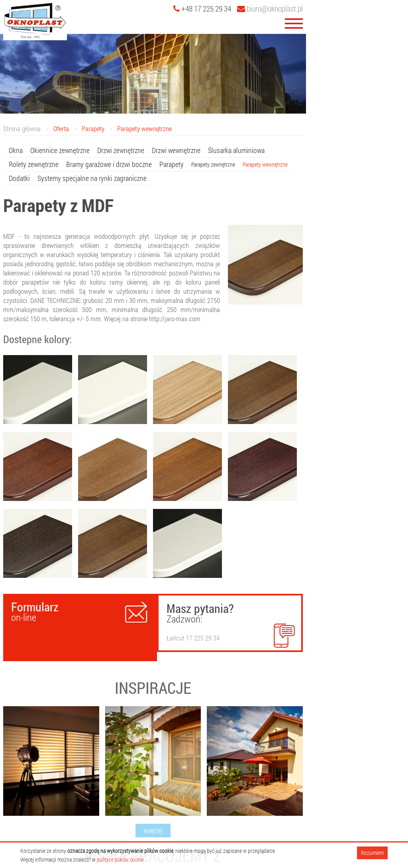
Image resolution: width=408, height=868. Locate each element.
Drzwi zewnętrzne (121, 150)
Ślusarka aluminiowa (236, 150)
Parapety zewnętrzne (213, 164)
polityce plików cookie (120, 859)
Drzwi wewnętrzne (176, 150)
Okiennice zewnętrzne (60, 150)
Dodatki (19, 178)
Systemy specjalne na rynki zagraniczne (92, 178)
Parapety (93, 129)
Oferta (61, 129)
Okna (16, 150)
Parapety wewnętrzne (144, 129)
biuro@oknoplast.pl (270, 8)
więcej (153, 830)
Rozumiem (372, 853)
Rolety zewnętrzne (34, 164)
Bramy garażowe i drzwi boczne (109, 164)
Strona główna (22, 129)
